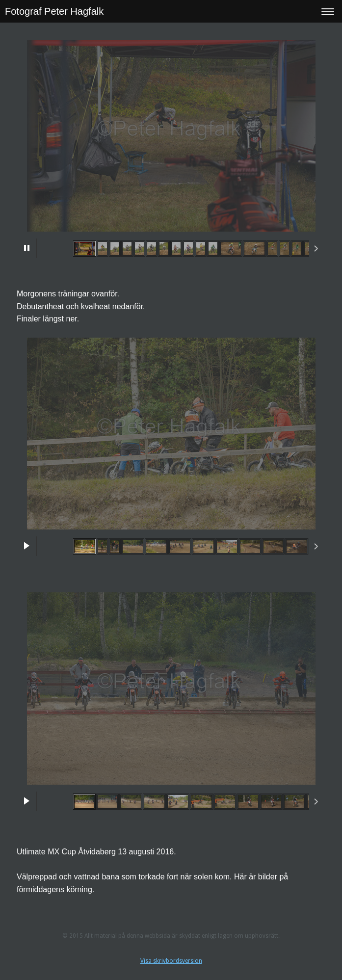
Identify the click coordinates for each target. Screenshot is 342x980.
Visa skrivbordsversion (171, 961)
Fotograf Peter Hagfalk (54, 11)
